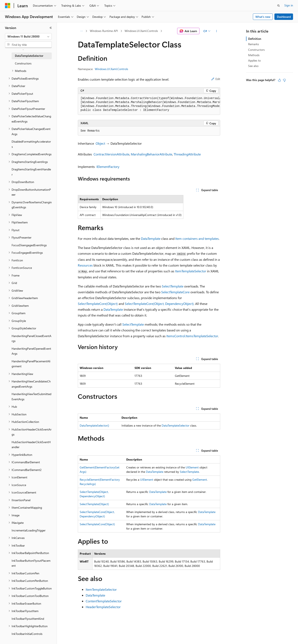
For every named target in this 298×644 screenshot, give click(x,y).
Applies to (254, 60)
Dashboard (284, 17)
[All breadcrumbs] (81, 31)
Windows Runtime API (104, 31)
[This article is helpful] (279, 80)
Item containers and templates (197, 238)
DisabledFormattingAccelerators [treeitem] (31, 144)
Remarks (254, 44)
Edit (216, 79)
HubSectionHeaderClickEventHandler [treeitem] (31, 445)
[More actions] (217, 31)
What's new (263, 17)
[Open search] (279, 6)
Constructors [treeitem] (23, 63)
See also (253, 66)
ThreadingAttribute (187, 154)
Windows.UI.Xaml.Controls (141, 31)
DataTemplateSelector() (94, 425)
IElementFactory (108, 167)
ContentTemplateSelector (104, 601)
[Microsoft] (8, 6)
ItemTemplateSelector (191, 271)
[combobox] (28, 36)
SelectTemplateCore (175, 292)
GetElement (200, 480)
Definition (255, 39)
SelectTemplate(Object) (94, 504)
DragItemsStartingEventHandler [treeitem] (31, 172)
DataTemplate (151, 238)
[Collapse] (51, 28)
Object (100, 143)
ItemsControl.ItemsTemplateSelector (192, 336)
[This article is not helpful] (284, 80)
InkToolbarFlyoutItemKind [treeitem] (28, 619)
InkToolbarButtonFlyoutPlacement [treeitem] (31, 563)
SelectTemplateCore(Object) (98, 304)
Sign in (289, 5)
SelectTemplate (173, 286)
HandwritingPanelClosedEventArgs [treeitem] (31, 338)
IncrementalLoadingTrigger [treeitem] (29, 530)
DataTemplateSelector (175, 425)
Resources (85, 265)
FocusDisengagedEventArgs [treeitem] (29, 245)
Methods (254, 55)
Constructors (256, 50)
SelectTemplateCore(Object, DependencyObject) (159, 304)
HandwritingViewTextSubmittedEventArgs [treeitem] (31, 397)
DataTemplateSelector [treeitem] (29, 56)
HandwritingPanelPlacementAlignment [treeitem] (31, 364)
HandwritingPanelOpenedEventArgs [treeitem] (31, 351)
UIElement (192, 467)
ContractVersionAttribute (111, 154)
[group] (149, 104)
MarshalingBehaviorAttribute (151, 154)
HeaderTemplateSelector (103, 607)
